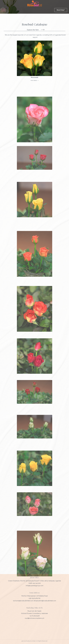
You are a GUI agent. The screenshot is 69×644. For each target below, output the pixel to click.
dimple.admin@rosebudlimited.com (45, 601)
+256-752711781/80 (34, 598)
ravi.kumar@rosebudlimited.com (23, 601)
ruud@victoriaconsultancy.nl (34, 618)
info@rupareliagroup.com (35, 586)
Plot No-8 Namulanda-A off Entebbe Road (35, 596)
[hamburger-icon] (4, 10)
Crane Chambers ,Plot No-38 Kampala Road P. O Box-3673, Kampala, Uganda (34, 581)
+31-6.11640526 (35, 616)
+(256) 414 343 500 (34, 583)
